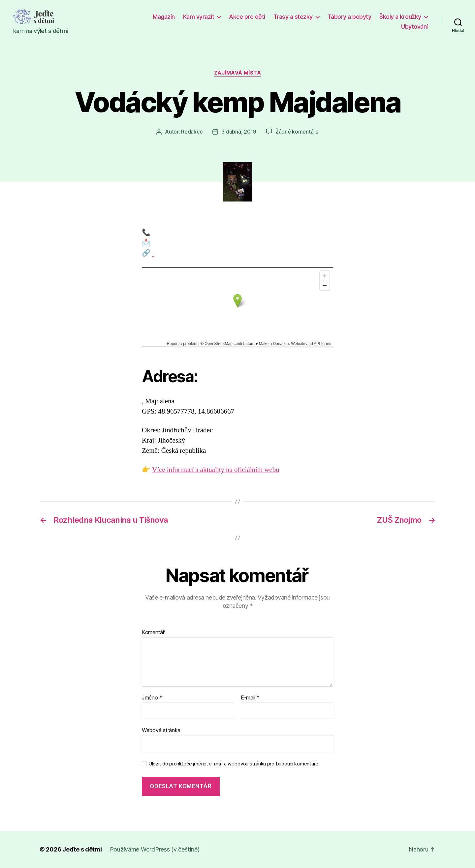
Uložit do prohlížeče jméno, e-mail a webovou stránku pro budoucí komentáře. (234, 764)
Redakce (192, 132)
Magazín (164, 17)
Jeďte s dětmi (82, 849)
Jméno (152, 698)
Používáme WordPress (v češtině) (155, 849)
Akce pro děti (247, 17)
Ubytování (414, 27)
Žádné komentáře (297, 132)
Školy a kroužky (400, 17)
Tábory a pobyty (349, 17)
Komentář (153, 633)
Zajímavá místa (238, 73)
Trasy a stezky (293, 17)
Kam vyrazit (199, 17)
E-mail (250, 698)
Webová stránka (161, 730)
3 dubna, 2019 (239, 132)
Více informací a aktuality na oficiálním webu (216, 470)
